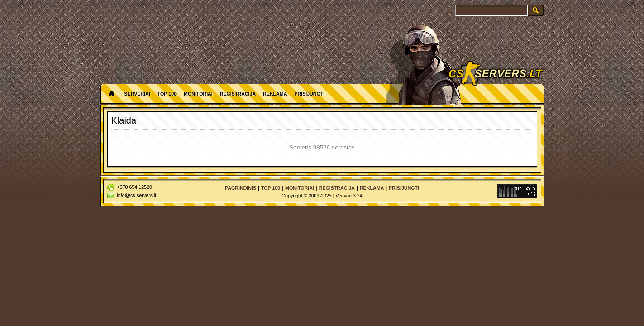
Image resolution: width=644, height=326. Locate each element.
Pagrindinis (241, 188)
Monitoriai (198, 94)
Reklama (275, 94)
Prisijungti (309, 94)
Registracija (238, 94)
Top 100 (167, 94)
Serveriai (137, 94)
